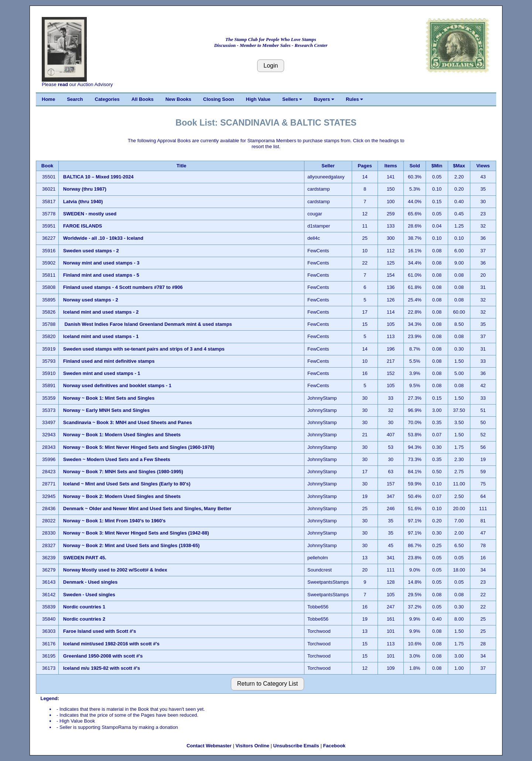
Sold (415, 166)
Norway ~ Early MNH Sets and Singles (106, 410)
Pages (365, 166)
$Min (437, 166)
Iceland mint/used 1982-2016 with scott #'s (111, 644)
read (63, 84)
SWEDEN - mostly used (90, 214)
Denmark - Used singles (90, 582)
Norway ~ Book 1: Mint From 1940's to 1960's (114, 521)
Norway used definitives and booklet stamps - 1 (118, 385)
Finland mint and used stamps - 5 (101, 275)
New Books (178, 99)
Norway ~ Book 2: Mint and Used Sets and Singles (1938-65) (132, 545)
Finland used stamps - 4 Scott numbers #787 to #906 (123, 287)
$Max (459, 166)
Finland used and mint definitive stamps (109, 361)
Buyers (324, 99)
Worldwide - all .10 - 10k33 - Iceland (103, 238)
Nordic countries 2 (84, 619)
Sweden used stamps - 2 (91, 251)
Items (391, 166)
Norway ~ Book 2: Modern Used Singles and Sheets (122, 496)
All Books (143, 99)
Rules (354, 99)
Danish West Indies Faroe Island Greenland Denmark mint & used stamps (148, 324)
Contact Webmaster (209, 746)
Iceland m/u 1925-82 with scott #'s (102, 668)
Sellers (292, 99)
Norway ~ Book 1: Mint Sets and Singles (109, 398)
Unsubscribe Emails (296, 746)
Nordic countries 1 (84, 607)
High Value (258, 99)
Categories (107, 99)
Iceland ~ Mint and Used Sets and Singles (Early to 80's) (127, 484)
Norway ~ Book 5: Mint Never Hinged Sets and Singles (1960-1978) (139, 447)
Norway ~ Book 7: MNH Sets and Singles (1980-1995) (123, 472)
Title (182, 166)
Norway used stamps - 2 (91, 300)
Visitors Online (252, 746)
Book (47, 166)
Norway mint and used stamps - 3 (101, 263)
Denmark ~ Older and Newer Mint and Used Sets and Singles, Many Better (147, 509)
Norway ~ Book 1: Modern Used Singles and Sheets (122, 435)
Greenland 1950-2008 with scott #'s (103, 656)
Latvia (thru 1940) (83, 202)
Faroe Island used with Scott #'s (100, 631)
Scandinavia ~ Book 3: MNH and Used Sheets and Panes (128, 422)
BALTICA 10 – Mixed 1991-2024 (99, 177)
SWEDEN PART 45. (85, 558)
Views (483, 166)
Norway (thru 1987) (85, 189)
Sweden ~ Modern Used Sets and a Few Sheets (117, 459)
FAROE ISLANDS (83, 226)
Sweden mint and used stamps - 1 (102, 373)
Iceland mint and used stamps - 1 (102, 336)
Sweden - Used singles (89, 595)
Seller (328, 166)
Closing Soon (219, 99)
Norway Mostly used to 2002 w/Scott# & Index (115, 570)
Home (48, 99)
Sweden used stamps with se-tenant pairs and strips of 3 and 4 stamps (144, 349)
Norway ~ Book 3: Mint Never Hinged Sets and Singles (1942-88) (136, 533)
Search (75, 99)
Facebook (334, 746)
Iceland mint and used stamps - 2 (101, 312)
